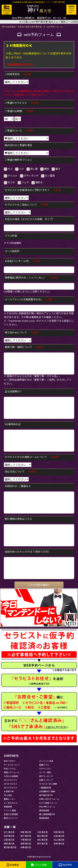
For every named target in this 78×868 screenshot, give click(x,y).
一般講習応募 (45, 787)
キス (8, 169)
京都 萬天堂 (26, 832)
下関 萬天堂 (26, 840)
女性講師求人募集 (47, 791)
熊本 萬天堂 (42, 843)
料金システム (10, 768)
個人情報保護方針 (47, 814)
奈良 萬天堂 (59, 832)
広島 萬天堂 (59, 836)
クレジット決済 (46, 761)
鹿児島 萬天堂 (10, 847)
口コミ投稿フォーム (48, 803)
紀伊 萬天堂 (9, 836)
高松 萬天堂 (42, 840)
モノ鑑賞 (48, 176)
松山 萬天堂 (59, 840)
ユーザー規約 (45, 772)
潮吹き (37, 182)
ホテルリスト (45, 768)
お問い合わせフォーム (49, 799)
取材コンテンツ (11, 818)
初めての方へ (10, 761)
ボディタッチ (29, 176)
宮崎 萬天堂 (59, 843)
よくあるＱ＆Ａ (11, 803)
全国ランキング (46, 780)
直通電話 (13, 865)
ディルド (11, 176)
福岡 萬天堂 (9, 843)
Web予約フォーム (47, 807)
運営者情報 (44, 810)
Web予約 (65, 865)
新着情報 (8, 807)
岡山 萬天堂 (42, 836)
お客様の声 (9, 791)
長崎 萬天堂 (26, 843)
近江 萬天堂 (9, 832)
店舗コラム (44, 765)
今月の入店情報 (11, 776)
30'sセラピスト (11, 784)
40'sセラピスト (11, 787)
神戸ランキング (46, 776)
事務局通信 (44, 818)
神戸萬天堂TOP (46, 795)
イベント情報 (10, 810)
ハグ (20, 169)
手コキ (9, 182)
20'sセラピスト (11, 780)
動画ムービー (10, 799)
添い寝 (32, 169)
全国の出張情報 (11, 814)
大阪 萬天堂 (42, 832)
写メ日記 (8, 795)
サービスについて (12, 765)
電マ (56, 169)
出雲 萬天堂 (9, 840)
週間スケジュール (12, 772)
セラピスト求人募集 (48, 784)
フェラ (23, 182)
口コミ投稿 (39, 865)
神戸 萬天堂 (26, 836)
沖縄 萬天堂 (26, 847)
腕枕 (45, 169)
